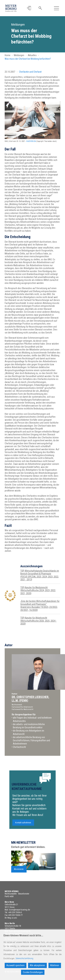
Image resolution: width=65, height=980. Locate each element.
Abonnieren (19, 872)
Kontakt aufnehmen (23, 825)
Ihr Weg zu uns (11, 918)
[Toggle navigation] (56, 8)
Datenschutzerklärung (24, 958)
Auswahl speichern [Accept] (15, 965)
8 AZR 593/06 (31, 141)
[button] (29, 8)
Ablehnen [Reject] (55, 965)
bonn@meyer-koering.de (20, 910)
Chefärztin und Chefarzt (30, 72)
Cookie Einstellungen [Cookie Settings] (33, 972)
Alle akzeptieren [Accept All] (37, 965)
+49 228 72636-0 (15, 912)
